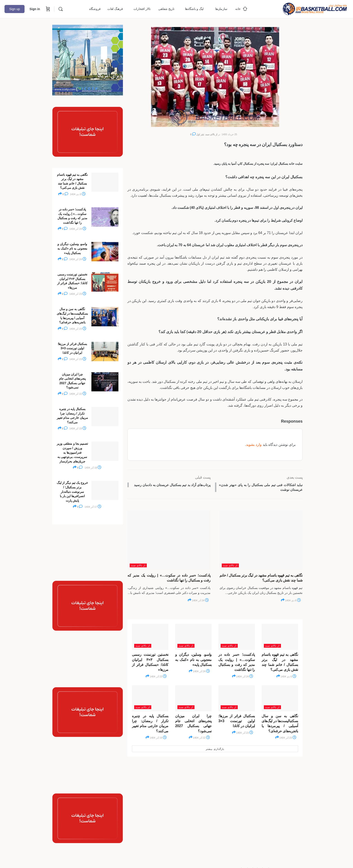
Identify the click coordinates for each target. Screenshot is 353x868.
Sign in (35, 9)
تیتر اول (200, 134)
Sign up (15, 9)
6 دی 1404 (293, 601)
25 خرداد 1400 (229, 134)
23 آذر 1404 (158, 677)
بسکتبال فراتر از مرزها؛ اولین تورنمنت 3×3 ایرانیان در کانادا (237, 722)
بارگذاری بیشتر (215, 750)
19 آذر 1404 (158, 739)
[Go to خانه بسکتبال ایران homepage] (315, 8)
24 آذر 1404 (200, 601)
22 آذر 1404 (201, 739)
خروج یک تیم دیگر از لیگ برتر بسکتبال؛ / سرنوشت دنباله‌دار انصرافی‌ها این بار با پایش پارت (72, 491)
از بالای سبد (211, 134)
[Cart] (48, 9)
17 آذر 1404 (93, 507)
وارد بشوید (254, 445)
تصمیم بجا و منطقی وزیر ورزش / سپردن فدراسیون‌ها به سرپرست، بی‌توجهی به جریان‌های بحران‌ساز (72, 452)
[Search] (61, 9)
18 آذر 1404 (93, 468)
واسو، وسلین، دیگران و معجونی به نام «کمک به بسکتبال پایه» (193, 661)
